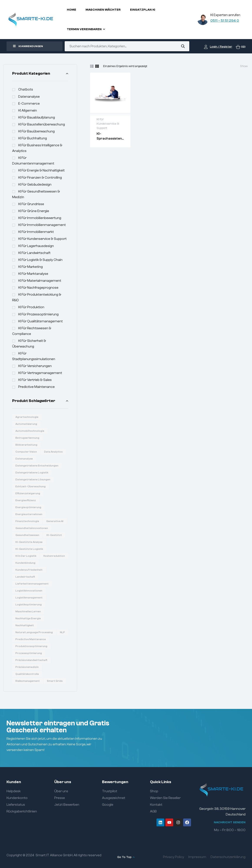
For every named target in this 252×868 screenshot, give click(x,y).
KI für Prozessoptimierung (38, 314)
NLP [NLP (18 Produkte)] (62, 632)
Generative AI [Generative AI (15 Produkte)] (55, 521)
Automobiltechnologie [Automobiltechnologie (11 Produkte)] (30, 431)
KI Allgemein (28, 110)
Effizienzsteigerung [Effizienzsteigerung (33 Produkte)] (28, 493)
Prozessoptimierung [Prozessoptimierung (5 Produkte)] (29, 653)
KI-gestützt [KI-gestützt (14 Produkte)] (54, 535)
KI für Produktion (31, 307)
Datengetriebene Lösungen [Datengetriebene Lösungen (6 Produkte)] (33, 479)
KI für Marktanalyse (33, 274)
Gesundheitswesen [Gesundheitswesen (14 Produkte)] (27, 535)
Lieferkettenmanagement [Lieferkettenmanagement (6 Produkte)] (32, 584)
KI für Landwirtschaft (34, 253)
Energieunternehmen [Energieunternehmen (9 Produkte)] (29, 514)
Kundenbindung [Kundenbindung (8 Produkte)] (25, 563)
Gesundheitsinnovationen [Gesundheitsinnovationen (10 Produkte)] (32, 528)
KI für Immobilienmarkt (36, 232)
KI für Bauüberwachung (36, 131)
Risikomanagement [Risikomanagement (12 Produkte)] (28, 681)
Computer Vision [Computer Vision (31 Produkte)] (26, 452)
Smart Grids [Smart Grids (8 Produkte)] (55, 681)
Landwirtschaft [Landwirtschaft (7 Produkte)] (25, 577)
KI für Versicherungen (35, 366)
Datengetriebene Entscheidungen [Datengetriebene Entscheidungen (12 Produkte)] (37, 466)
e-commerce (29, 104)
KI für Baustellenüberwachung (42, 124)
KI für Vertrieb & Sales (35, 380)
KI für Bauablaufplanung (37, 117)
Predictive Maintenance (36, 387)
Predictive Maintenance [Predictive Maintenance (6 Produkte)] (31, 639)
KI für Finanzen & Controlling (40, 178)
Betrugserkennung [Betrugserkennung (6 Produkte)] (27, 438)
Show (244, 66)
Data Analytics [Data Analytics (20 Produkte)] (53, 452)
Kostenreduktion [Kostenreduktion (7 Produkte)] (54, 556)
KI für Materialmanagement (40, 281)
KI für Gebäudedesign (35, 184)
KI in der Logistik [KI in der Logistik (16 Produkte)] (26, 556)
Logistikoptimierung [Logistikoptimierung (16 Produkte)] (29, 604)
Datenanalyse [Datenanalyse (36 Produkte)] (24, 459)
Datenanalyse (29, 97)
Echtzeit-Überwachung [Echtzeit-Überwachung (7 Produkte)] (30, 486)
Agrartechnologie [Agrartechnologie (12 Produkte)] (27, 417)
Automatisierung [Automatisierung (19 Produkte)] (26, 424)
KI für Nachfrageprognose (38, 288)
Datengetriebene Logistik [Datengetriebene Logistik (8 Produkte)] (32, 473)
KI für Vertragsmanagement (40, 373)
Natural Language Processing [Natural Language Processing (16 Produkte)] (34, 632)
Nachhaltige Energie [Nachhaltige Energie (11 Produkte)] (28, 618)
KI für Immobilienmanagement (42, 225)
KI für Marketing (30, 267)
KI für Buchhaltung (33, 138)
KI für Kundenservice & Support (42, 239)
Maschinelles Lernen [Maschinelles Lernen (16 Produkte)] (28, 611)
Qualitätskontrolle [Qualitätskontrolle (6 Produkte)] (27, 674)
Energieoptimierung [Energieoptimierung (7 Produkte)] (28, 507)
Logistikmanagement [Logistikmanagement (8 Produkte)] (29, 598)
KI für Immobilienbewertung (40, 218)
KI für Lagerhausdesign (36, 246)
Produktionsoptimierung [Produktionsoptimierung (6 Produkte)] (31, 646)
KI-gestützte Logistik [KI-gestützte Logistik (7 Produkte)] (29, 549)
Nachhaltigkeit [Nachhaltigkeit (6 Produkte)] (25, 625)
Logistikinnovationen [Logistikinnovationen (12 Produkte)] (29, 591)
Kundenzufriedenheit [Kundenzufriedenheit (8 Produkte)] (29, 570)
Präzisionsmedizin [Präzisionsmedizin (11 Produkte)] (27, 667)
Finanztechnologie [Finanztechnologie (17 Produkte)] (27, 521)
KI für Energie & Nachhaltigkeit (41, 170)
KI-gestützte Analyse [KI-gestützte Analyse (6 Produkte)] (29, 542)
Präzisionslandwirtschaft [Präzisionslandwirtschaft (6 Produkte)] (31, 660)
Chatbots (26, 89)
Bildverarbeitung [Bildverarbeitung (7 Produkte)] (26, 445)
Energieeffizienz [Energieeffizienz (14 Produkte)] (26, 500)
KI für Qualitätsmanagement (40, 321)
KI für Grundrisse (31, 204)
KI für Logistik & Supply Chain (40, 260)
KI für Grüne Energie (34, 211)
